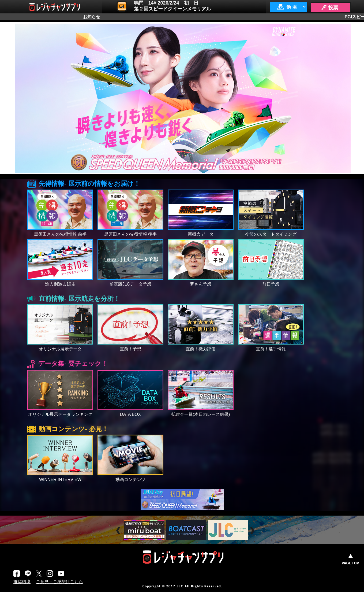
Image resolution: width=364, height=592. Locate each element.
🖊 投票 (329, 8)
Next (253, 530)
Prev (119, 530)
